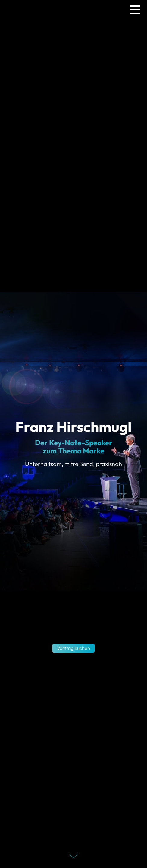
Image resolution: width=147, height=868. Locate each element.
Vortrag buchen (73, 648)
